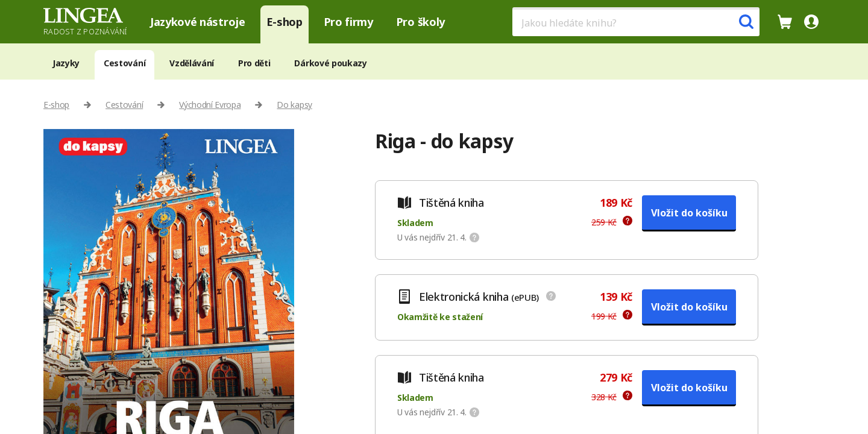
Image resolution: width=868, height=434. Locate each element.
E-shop (285, 22)
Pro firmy (348, 22)
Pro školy (420, 22)
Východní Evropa (210, 105)
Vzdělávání (192, 63)
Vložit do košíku (689, 213)
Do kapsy (294, 105)
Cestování (124, 63)
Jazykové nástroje (198, 22)
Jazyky (66, 63)
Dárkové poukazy (330, 63)
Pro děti (254, 63)
